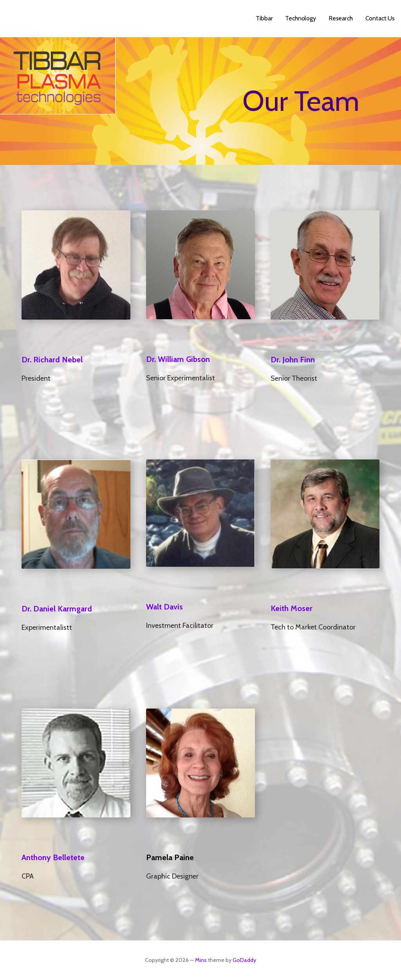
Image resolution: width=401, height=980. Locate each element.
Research (341, 18)
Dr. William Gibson (178, 359)
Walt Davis (164, 607)
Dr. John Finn (293, 360)
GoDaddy (244, 960)
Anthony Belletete (53, 857)
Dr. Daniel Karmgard (57, 609)
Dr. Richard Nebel (52, 360)
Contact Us (380, 18)
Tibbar (264, 18)
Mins (201, 960)
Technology (300, 18)
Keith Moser (292, 608)
